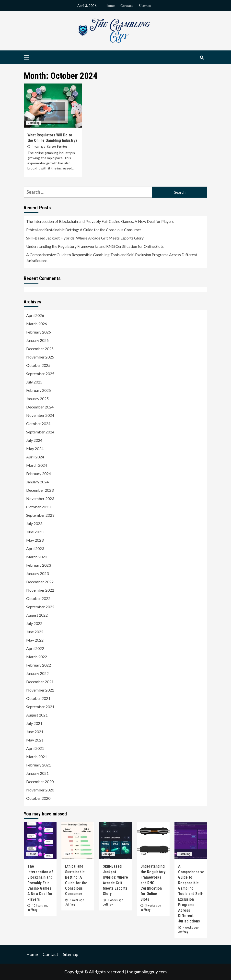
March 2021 (37, 757)
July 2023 (34, 523)
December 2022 (40, 582)
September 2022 (40, 607)
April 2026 (35, 315)
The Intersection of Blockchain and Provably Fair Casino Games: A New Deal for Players (100, 221)
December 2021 (40, 682)
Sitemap (145, 6)
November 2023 (40, 498)
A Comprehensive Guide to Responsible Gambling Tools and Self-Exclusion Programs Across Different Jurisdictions (112, 257)
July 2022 (34, 623)
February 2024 (39, 473)
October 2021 (38, 698)
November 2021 (40, 690)
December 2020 (40, 782)
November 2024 (40, 415)
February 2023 (39, 565)
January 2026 (37, 340)
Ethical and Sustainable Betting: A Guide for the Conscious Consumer (84, 230)
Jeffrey (32, 910)
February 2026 (39, 332)
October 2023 (38, 507)
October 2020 (38, 798)
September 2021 (40, 707)
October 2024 (38, 424)
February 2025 (39, 390)
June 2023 (35, 532)
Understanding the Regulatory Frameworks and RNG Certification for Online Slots (95, 246)
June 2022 (35, 632)
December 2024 (40, 407)
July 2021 (34, 723)
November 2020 (40, 790)
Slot (143, 854)
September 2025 (40, 374)
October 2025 (38, 365)
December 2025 (40, 349)
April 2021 (35, 748)
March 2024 (37, 465)
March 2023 (37, 557)
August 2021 (37, 715)
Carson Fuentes (57, 147)
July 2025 (34, 382)
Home (110, 6)
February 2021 (39, 765)
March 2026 (37, 324)
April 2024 (35, 457)
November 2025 (40, 357)
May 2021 (35, 740)
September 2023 (40, 515)
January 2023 (37, 573)
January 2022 (37, 673)
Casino (32, 854)
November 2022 (40, 590)
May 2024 (35, 448)
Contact (127, 6)
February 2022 (39, 665)
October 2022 (38, 598)
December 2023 (40, 490)
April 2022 (35, 648)
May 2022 (35, 640)
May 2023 (35, 540)
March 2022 (37, 657)
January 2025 (37, 399)
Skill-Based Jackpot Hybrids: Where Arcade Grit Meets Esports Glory (85, 238)
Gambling (34, 123)
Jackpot (108, 854)
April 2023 (35, 548)
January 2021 (37, 773)
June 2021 (35, 732)
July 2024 (34, 440)
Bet (68, 854)
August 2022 (37, 615)
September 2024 (40, 432)
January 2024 (37, 482)
